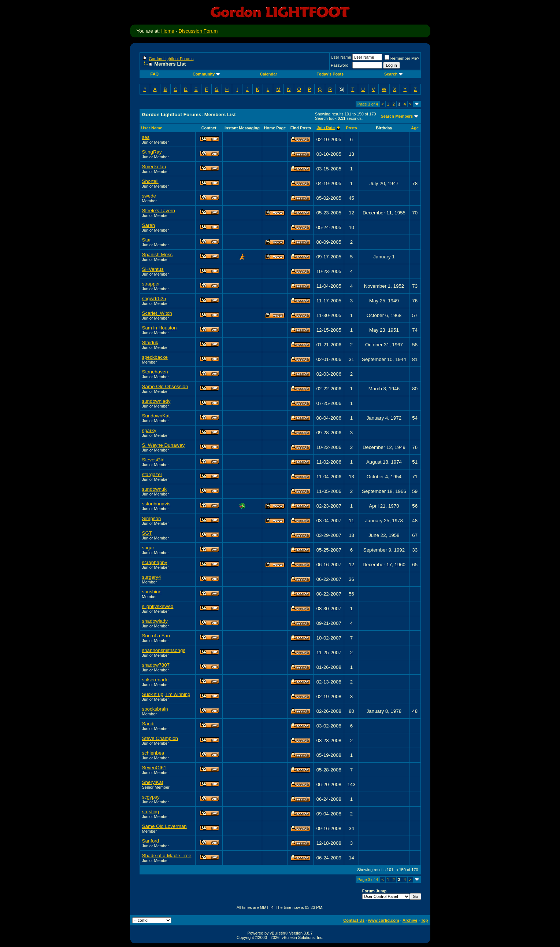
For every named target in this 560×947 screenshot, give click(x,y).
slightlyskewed (158, 606)
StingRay (152, 152)
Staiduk (150, 342)
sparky (149, 430)
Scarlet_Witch (157, 313)
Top (424, 920)
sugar (148, 548)
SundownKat (156, 416)
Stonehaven (155, 372)
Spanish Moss (157, 255)
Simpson (152, 518)
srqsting (151, 812)
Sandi (148, 724)
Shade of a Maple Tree (167, 856)
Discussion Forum (198, 31)
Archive (410, 920)
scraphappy (155, 562)
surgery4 (152, 577)
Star (147, 240)
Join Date (326, 128)
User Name (341, 57)
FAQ (155, 74)
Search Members (397, 116)
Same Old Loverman (164, 826)
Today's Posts (330, 74)
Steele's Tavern (159, 211)
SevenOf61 (154, 768)
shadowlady (155, 621)
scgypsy (151, 797)
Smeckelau (154, 167)
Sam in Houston (160, 328)
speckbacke (155, 357)
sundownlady (156, 401)
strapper (151, 284)
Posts (352, 128)
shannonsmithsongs (164, 650)
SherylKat (153, 782)
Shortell (150, 181)
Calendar (269, 74)
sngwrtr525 (154, 299)
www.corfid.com (384, 920)
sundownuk (154, 489)
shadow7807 (156, 665)
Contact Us (354, 920)
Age (415, 128)
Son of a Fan (156, 636)
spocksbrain (155, 709)
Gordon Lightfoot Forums (171, 59)
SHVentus (153, 269)
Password (340, 65)
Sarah (149, 225)
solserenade (155, 680)
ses (146, 137)
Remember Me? (402, 58)
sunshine (152, 592)
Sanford (151, 841)
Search (394, 74)
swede (149, 196)
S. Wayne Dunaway (164, 445)
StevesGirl (153, 460)
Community (206, 74)
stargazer (152, 474)
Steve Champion (160, 738)
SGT (147, 533)
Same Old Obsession (165, 386)
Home (168, 31)
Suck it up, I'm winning (166, 694)
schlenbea (153, 753)
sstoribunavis (156, 504)
